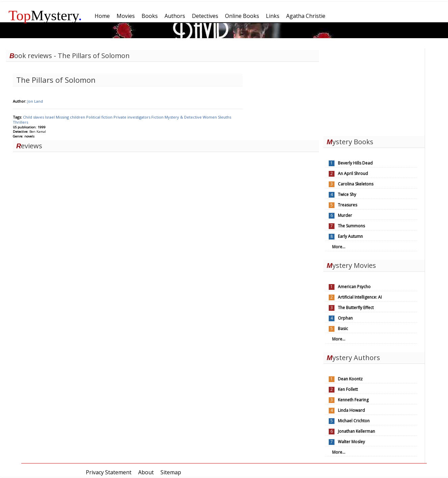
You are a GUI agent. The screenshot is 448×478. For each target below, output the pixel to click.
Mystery (45, 15)
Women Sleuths (217, 117)
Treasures (347, 205)
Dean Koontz (350, 379)
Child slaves (34, 117)
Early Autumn (350, 236)
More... (339, 247)
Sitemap (171, 472)
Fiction (158, 117)
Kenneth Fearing (353, 400)
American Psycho (354, 287)
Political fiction (100, 117)
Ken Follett (348, 389)
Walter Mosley (351, 442)
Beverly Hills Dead (355, 163)
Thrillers (20, 122)
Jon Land (35, 101)
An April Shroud (353, 173)
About (146, 472)
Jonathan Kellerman (356, 431)
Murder (345, 215)
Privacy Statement (109, 472)
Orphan (345, 318)
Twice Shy (347, 194)
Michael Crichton (354, 421)
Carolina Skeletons (356, 184)
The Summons (351, 226)
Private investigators (132, 117)
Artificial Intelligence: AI (360, 297)
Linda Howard (351, 410)
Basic (343, 329)
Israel (50, 117)
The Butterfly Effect (356, 308)
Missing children (71, 117)
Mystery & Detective (184, 117)
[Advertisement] (374, 91)
